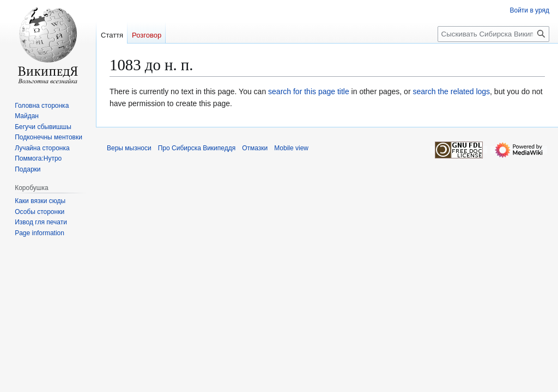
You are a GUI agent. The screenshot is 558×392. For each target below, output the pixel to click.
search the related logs (451, 91)
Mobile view (291, 148)
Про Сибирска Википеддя (197, 148)
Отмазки (255, 148)
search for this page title (309, 91)
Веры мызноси (129, 148)
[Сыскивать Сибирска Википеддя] (493, 34)
